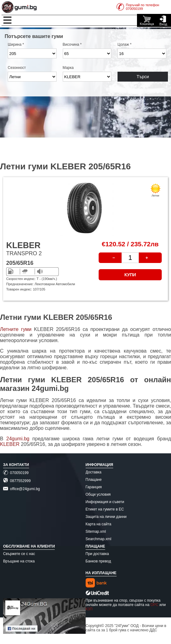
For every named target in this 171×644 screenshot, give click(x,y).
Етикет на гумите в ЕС (105, 509)
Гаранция (94, 487)
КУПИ (130, 275)
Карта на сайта (99, 524)
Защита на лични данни (106, 517)
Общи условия (98, 494)
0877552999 (17, 481)
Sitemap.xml (96, 532)
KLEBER (11, 444)
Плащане (94, 480)
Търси (143, 77)
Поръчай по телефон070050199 (138, 7)
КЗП (89, 609)
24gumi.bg (18, 439)
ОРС (154, 605)
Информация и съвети (105, 502)
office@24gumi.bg (21, 489)
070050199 (16, 473)
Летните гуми (16, 329)
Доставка (94, 472)
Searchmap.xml (98, 539)
